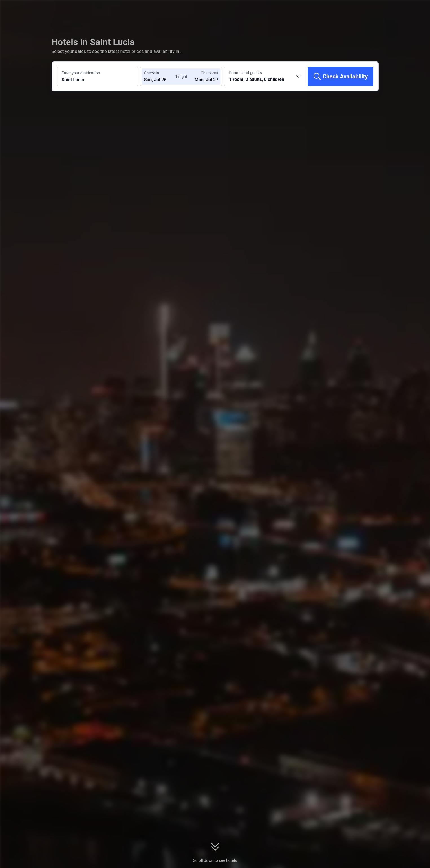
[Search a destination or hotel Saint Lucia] (98, 76)
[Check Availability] (340, 76)
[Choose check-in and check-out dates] (161, 76)
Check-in (151, 73)
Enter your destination (81, 73)
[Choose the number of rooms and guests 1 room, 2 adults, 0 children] (265, 76)
